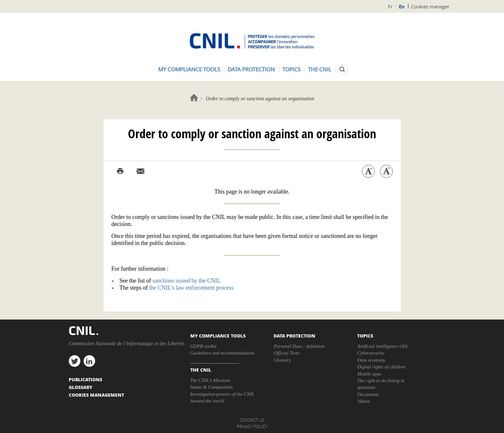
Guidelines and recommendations (223, 353)
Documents (368, 394)
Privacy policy (252, 427)
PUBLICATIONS (85, 379)
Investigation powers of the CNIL (222, 394)
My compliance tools (189, 69)
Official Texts (286, 353)
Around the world (207, 401)
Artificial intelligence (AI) (382, 346)
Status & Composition (212, 387)
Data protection (251, 69)
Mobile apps (369, 374)
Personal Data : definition (299, 346)
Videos (364, 401)
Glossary (282, 360)
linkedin (89, 361)
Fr (390, 6)
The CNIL (320, 69)
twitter (75, 361)
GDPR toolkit (203, 346)
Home (194, 98)
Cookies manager (430, 6)
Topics (291, 69)
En (402, 7)
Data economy (371, 360)
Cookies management (96, 395)
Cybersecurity (371, 353)
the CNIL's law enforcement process (191, 288)
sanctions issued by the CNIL (186, 281)
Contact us (252, 420)
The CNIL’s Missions (210, 380)
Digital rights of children (381, 367)
